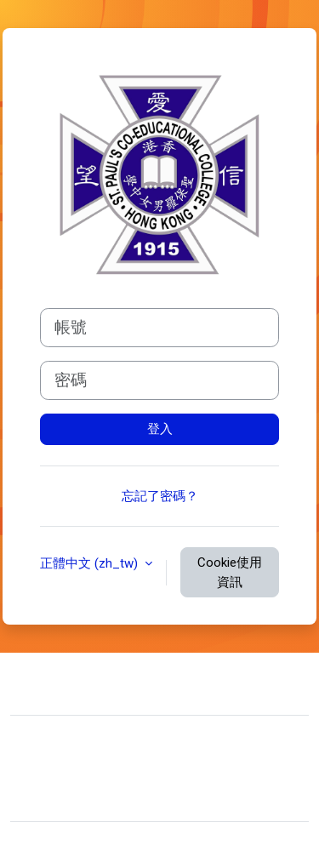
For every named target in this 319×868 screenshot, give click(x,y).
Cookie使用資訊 (230, 572)
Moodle (86, 845)
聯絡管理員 (78, 682)
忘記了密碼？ (160, 496)
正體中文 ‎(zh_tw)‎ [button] (91, 563)
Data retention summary (91, 772)
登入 (160, 429)
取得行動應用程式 (75, 797)
